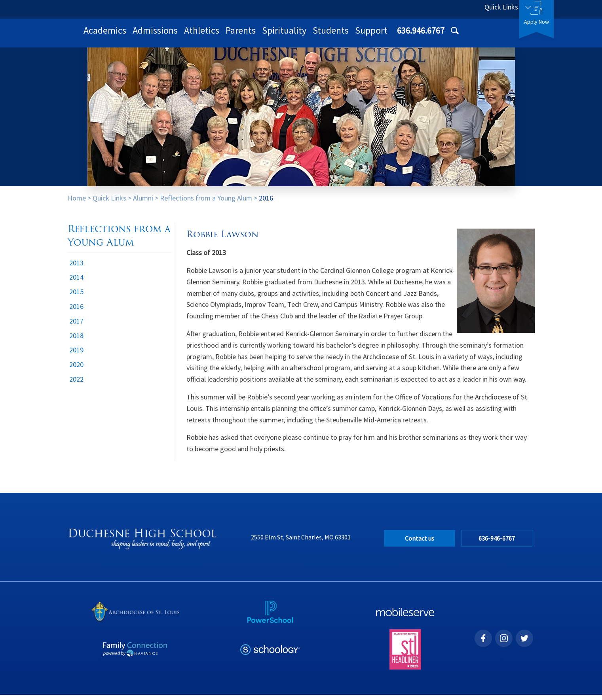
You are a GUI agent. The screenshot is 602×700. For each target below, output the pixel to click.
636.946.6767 (442, 9)
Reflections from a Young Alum (206, 203)
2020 (76, 370)
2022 (76, 384)
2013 (76, 268)
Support (475, 35)
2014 (76, 282)
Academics (208, 35)
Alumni (143, 203)
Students (434, 35)
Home (77, 203)
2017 (76, 326)
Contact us (420, 543)
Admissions (258, 35)
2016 (266, 203)
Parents (344, 35)
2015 (76, 297)
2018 (76, 341)
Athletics (305, 35)
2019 (76, 355)
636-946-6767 (498, 543)
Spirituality (387, 35)
